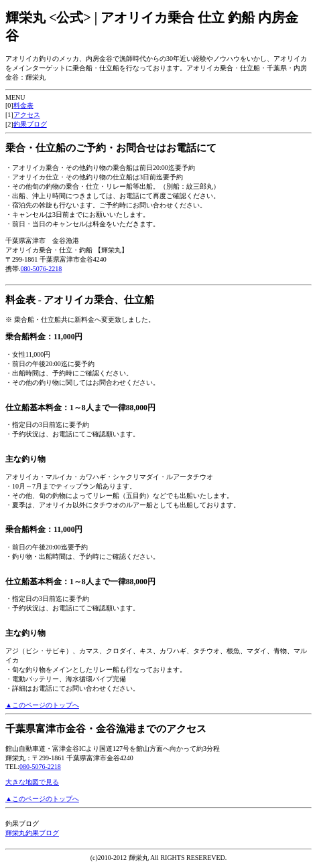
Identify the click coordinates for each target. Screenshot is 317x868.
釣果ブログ (30, 124)
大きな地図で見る (32, 782)
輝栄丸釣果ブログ (32, 833)
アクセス (27, 115)
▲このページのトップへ (42, 705)
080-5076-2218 (42, 269)
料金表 (23, 105)
